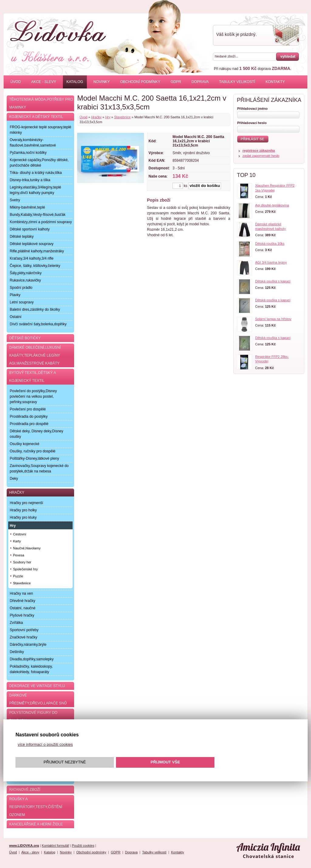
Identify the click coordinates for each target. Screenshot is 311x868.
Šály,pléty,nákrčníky (26, 273)
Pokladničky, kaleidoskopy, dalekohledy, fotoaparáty (31, 669)
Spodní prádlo (21, 288)
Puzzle (18, 576)
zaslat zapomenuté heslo (261, 156)
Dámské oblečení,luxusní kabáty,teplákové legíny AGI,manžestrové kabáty (35, 355)
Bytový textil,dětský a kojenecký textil (32, 377)
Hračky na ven (21, 593)
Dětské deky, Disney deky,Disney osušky (36, 434)
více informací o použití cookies (45, 744)
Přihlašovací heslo (252, 123)
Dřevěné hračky (22, 601)
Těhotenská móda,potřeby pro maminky (41, 103)
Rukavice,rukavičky (25, 280)
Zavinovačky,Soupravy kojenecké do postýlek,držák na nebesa (39, 469)
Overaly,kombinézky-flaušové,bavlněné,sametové (33, 143)
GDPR (176, 82)
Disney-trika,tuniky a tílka (30, 180)
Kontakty (275, 82)
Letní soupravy (22, 302)
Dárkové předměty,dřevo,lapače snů (38, 699)
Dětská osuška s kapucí (273, 281)
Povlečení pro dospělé (28, 409)
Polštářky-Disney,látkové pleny (34, 458)
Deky (14, 479)
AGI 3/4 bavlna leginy (271, 262)
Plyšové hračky (22, 615)
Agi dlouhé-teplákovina (272, 205)
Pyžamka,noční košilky (28, 153)
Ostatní (16, 317)
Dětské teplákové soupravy (32, 244)
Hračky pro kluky (23, 517)
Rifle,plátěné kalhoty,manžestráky (37, 251)
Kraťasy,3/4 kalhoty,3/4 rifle (32, 258)
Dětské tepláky (22, 237)
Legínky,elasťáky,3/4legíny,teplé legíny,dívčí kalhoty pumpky (35, 190)
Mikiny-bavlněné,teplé (27, 207)
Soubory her (22, 562)
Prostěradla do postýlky (29, 417)
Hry (108, 117)
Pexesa (19, 555)
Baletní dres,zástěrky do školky (35, 310)
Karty (17, 541)
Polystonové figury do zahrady (33, 717)
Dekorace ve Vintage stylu (37, 686)
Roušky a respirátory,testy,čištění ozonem (36, 807)
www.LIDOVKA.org (24, 846)
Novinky (102, 82)
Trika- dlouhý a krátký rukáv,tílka (36, 173)
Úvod (16, 82)
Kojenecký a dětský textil (36, 117)
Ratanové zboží (25, 790)
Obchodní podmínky (140, 82)
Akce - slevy (44, 82)
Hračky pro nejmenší (26, 503)
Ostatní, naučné (23, 608)
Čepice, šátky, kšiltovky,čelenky (35, 266)
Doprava (200, 82)
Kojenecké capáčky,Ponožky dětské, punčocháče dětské (39, 163)
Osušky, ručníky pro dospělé (33, 451)
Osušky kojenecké (24, 444)
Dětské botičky (25, 338)
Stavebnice (122, 117)
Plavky (15, 295)
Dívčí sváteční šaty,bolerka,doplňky (38, 324)
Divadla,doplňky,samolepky (32, 659)
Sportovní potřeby (24, 630)
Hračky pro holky (23, 510)
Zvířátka (16, 623)
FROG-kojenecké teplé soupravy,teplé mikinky (41, 130)
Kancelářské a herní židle (36, 824)
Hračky (96, 117)
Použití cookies (83, 846)
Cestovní (20, 534)
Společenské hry (25, 569)
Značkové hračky (24, 637)
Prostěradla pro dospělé (29, 424)
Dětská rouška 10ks (270, 244)
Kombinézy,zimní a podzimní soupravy (41, 222)
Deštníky (17, 652)
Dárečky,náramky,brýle (28, 645)
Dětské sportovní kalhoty (30, 229)
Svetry (15, 200)
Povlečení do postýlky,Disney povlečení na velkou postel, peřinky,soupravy (33, 396)
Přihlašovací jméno (252, 109)
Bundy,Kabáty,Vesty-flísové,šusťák (38, 215)
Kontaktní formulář (56, 846)
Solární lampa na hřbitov (273, 319)
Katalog (75, 82)
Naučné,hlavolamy (27, 548)
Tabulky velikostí (237, 82)
